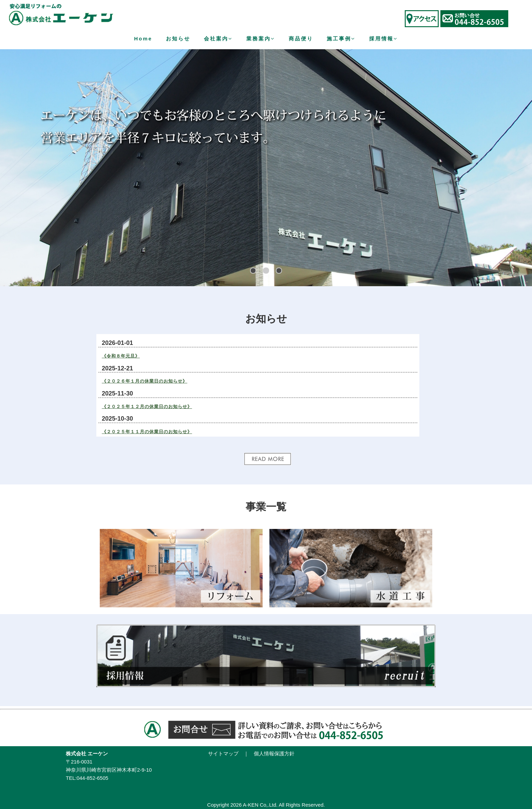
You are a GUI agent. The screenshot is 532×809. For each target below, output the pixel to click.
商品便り (301, 39)
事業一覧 (266, 507)
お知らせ (178, 39)
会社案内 (218, 39)
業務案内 (261, 39)
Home (143, 39)
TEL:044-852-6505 (87, 778)
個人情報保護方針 (274, 753)
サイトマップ (223, 753)
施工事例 (341, 39)
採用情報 (384, 39)
